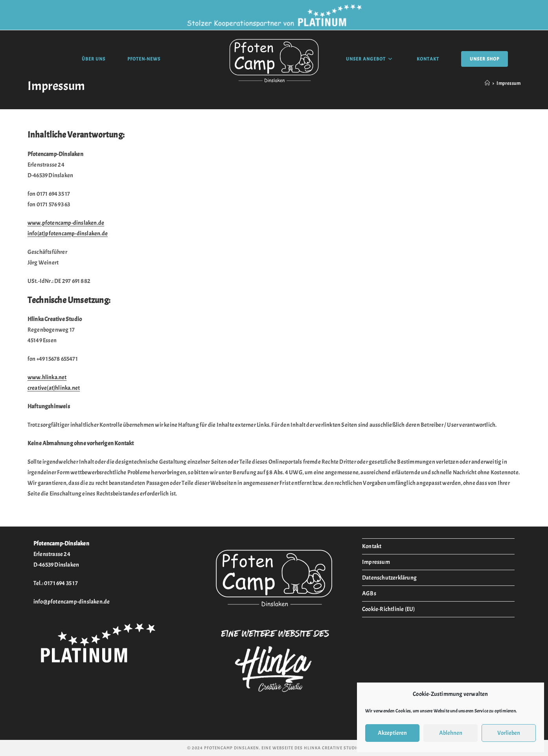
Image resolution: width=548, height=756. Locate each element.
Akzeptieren (392, 733)
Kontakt (372, 546)
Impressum (376, 562)
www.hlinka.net (47, 377)
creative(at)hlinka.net (54, 388)
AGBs (369, 594)
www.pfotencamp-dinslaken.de (66, 223)
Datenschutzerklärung (389, 578)
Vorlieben (509, 733)
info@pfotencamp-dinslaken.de (72, 602)
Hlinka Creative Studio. (332, 748)
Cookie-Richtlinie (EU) (388, 609)
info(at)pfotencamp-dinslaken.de (68, 234)
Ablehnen (451, 733)
